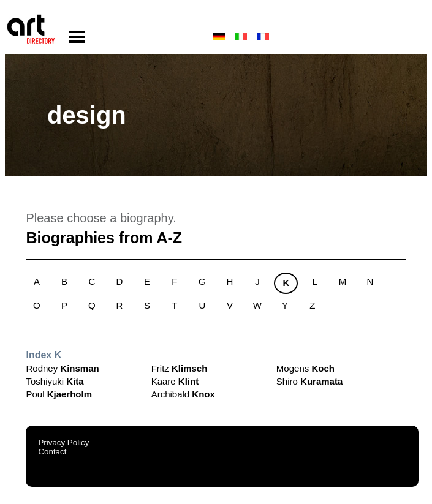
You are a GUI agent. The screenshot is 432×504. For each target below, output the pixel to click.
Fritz (180, 368)
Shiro (309, 381)
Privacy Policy (63, 442)
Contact (52, 452)
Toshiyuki (55, 381)
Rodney (62, 368)
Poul (59, 394)
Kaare (175, 381)
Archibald (183, 394)
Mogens (305, 368)
